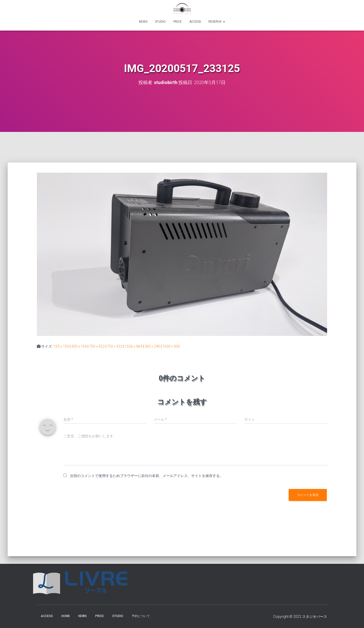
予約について (141, 616)
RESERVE (217, 22)
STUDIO (160, 22)
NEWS (143, 22)
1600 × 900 (171, 346)
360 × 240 (152, 346)
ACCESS (195, 22)
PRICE (178, 22)
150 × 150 (61, 346)
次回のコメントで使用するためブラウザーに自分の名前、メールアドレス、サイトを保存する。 (147, 476)
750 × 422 (97, 346)
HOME (66, 616)
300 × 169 (79, 346)
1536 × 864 (134, 346)
